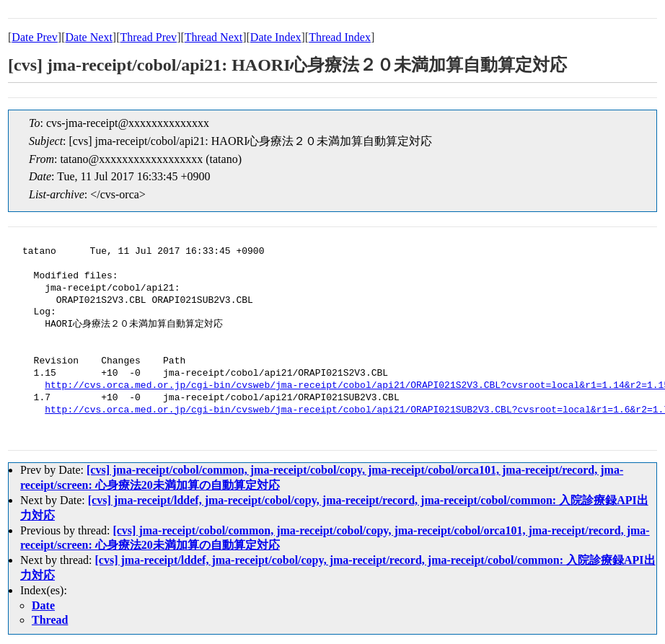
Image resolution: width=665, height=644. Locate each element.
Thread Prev (148, 37)
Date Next (89, 37)
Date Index (276, 37)
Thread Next (213, 37)
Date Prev (35, 37)
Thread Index (340, 37)
